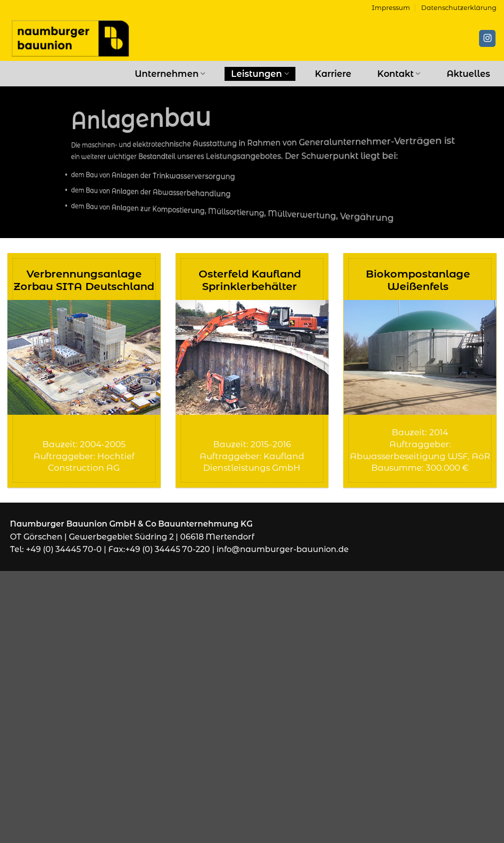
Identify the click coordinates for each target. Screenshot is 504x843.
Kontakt (399, 74)
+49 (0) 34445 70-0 (64, 549)
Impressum (391, 8)
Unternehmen (170, 74)
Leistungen (260, 74)
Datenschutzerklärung (459, 8)
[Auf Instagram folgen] (487, 38)
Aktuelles (468, 74)
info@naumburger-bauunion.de (283, 549)
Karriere (333, 74)
